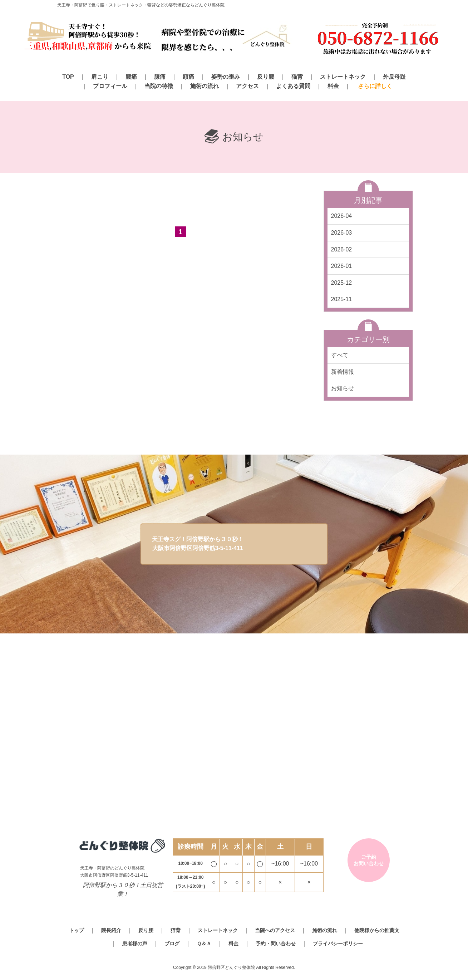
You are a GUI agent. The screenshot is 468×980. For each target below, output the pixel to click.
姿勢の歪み (226, 77)
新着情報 (343, 372)
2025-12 (342, 283)
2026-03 (342, 233)
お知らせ (343, 388)
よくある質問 (293, 86)
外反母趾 (394, 77)
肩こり (100, 77)
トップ (77, 930)
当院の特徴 (159, 86)
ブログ (172, 944)
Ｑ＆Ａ (204, 944)
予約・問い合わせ (276, 944)
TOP (68, 77)
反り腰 (266, 77)
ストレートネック (343, 77)
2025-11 (342, 299)
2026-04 (342, 216)
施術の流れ (205, 86)
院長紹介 (111, 930)
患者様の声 (135, 944)
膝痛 (160, 77)
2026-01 (342, 266)
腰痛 (131, 77)
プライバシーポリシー (338, 944)
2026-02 (342, 249)
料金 (333, 86)
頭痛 (188, 77)
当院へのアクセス (275, 930)
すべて (340, 355)
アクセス (247, 86)
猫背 (297, 77)
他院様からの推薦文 (377, 930)
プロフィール (110, 86)
